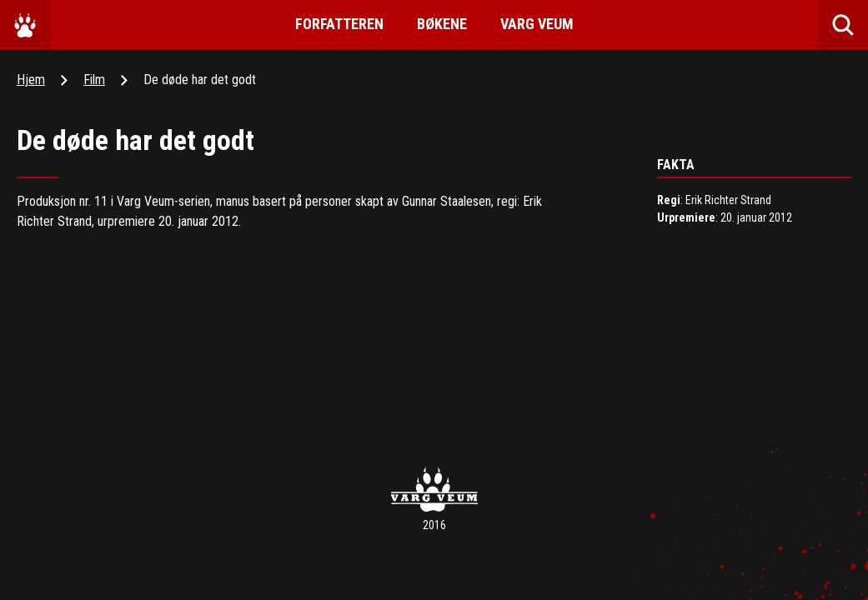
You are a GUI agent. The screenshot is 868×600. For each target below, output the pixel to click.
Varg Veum (537, 24)
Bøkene (442, 24)
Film (94, 80)
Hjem (31, 80)
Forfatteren (339, 24)
